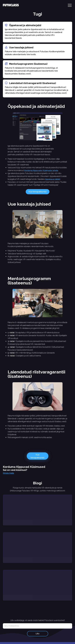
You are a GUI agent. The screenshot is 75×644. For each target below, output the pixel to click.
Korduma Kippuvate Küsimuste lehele (41, 170)
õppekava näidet (53, 179)
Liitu (37, 634)
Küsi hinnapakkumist (38, 192)
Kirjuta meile (8, 473)
